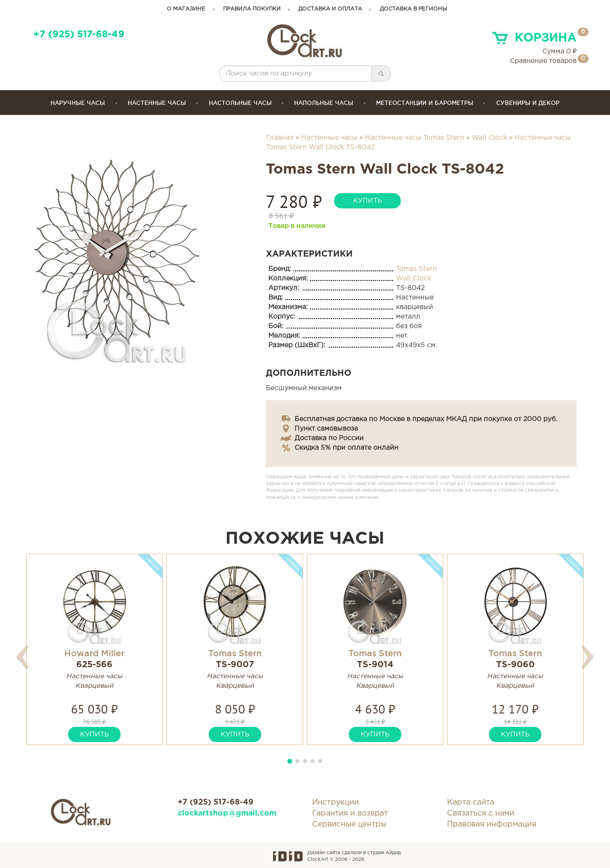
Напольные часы (324, 103)
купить (367, 201)
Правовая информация (492, 824)
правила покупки (252, 9)
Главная (280, 138)
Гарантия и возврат (350, 813)
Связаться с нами (481, 813)
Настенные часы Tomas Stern (415, 138)
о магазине (186, 9)
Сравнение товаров (543, 61)
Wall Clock (489, 138)
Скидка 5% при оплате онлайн (346, 448)
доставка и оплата (330, 9)
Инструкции (335, 802)
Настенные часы (157, 103)
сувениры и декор (528, 103)
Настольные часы (240, 103)
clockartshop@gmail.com (227, 813)
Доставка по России (329, 438)
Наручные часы (78, 103)
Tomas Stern (417, 269)
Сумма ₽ (559, 52)
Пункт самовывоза (326, 429)
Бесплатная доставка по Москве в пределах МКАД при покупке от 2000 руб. (426, 419)
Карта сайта (471, 802)
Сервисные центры (349, 824)
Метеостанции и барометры (425, 103)
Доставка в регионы (413, 9)
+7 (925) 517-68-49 (79, 35)
